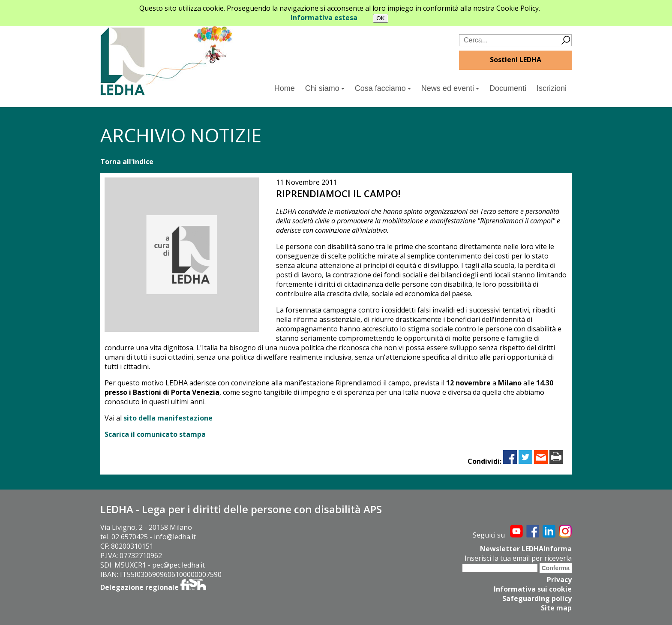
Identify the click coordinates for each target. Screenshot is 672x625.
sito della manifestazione (168, 418)
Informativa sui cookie (533, 589)
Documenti (508, 88)
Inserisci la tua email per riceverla (518, 558)
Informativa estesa (324, 18)
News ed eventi (450, 88)
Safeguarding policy (537, 598)
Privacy (559, 580)
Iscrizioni (552, 88)
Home (285, 88)
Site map (556, 608)
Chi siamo (325, 88)
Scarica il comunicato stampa (155, 434)
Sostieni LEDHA (516, 60)
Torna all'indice (127, 162)
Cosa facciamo (383, 88)
